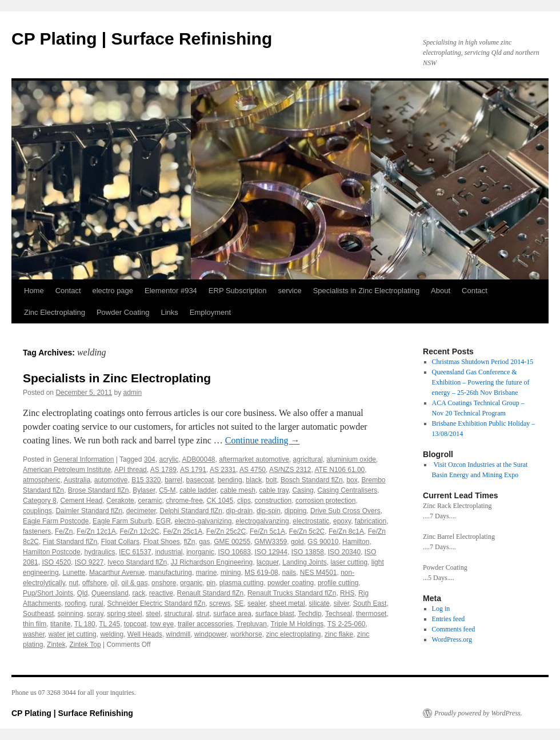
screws (220, 603)
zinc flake (339, 634)
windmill (179, 634)
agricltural (308, 459)
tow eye (162, 624)
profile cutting (338, 583)
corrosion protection (325, 501)
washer (34, 634)
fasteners (37, 531)
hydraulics (99, 552)
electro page (113, 291)
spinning (71, 614)
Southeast (38, 614)
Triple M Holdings (297, 624)
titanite (60, 624)
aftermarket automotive (254, 459)
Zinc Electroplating (55, 312)
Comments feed (454, 629)
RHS (347, 593)
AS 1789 (163, 470)
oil (114, 583)
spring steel (124, 614)
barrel (173, 480)
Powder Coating (123, 312)
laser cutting (349, 562)
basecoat (200, 480)
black (254, 480)
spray (95, 614)
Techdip (309, 614)
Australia (77, 480)
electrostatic (311, 521)
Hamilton (356, 542)
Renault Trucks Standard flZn (292, 593)
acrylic (169, 459)
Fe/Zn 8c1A (346, 531)
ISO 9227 (89, 562)
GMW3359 (271, 542)
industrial (169, 552)
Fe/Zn (64, 531)
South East (370, 603)
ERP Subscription (238, 291)
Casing (303, 490)
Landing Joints (304, 562)
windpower (211, 634)
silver (341, 603)
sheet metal (287, 603)
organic (191, 583)
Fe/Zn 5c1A (267, 531)
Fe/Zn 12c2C (139, 531)
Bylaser (144, 490)
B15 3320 (146, 480)
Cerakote (120, 501)
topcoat (135, 624)
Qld (83, 593)
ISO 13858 (308, 552)
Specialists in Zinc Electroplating (366, 291)
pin (211, 583)
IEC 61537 (135, 552)
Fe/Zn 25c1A (183, 531)
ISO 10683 (235, 552)
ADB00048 (199, 459)
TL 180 (85, 624)
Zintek (56, 645)
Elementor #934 (171, 291)
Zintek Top (85, 645)
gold (297, 542)
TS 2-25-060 (347, 624)
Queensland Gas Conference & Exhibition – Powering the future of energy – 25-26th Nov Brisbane (481, 382)
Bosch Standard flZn (312, 480)
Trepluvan (252, 624)
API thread (131, 470)
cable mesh (238, 490)
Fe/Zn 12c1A (96, 531)
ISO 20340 (344, 552)
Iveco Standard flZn (137, 562)
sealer (257, 603)
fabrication (371, 521)
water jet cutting (73, 634)
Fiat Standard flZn (70, 542)
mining (231, 573)
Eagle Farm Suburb (122, 521)
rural (97, 603)
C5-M (167, 490)
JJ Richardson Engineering (212, 562)
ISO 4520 (56, 562)
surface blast (275, 614)
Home (34, 291)
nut (73, 583)
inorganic (200, 552)
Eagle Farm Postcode (56, 521)
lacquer (268, 562)
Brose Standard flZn (99, 490)
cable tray (274, 490)
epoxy (342, 521)
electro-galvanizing (203, 521)
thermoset (371, 614)
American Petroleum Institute (67, 470)
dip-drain (240, 511)
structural (178, 614)
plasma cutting (241, 583)
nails (289, 573)
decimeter (141, 511)
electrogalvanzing (262, 521)
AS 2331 (223, 470)
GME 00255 (232, 542)
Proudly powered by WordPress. (478, 713)
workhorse (246, 634)
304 (150, 459)
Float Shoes (162, 542)
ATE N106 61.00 (339, 470)
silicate (319, 603)
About (441, 291)
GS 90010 (323, 542)
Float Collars (120, 542)
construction (273, 501)
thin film (35, 624)
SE (239, 603)
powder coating (291, 583)
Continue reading (263, 440)
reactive (161, 593)
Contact (68, 291)
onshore (164, 583)
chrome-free (184, 501)
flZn (190, 542)
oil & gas (134, 583)
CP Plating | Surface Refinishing (142, 39)
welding (112, 634)
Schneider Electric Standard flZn (156, 603)
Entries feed (449, 619)
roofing (75, 603)
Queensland (110, 593)
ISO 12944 (271, 552)
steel (153, 614)
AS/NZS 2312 (290, 470)
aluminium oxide (351, 459)
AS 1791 (193, 470)
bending (230, 480)
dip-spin (269, 511)
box (352, 480)
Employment (210, 312)
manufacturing (170, 573)
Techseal (339, 614)
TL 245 (109, 624)
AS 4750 (253, 470)
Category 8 (40, 501)
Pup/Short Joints (48, 593)
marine (207, 573)
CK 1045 (220, 501)
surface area (232, 614)
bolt (271, 480)
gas (204, 542)
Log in (441, 609)
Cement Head (81, 501)
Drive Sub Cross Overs (345, 511)
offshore (95, 583)
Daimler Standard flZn (89, 511)
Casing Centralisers (347, 490)
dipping (296, 511)
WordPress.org (452, 639)
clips (244, 501)
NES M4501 (319, 573)
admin (133, 393)
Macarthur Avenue (117, 573)
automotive (111, 480)
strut (203, 614)
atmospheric (41, 480)
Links (169, 312)
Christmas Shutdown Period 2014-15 (483, 362)
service (290, 291)
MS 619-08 (261, 573)
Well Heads (145, 634)
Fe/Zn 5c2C (307, 531)
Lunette (74, 573)
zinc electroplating (293, 634)
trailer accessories (205, 624)
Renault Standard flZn (211, 593)
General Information (83, 459)
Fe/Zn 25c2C (226, 531)
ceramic (150, 501)
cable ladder (198, 490)
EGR (163, 521)
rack (139, 593)
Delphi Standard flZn (191, 511)
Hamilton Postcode (52, 552)
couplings (37, 511)
